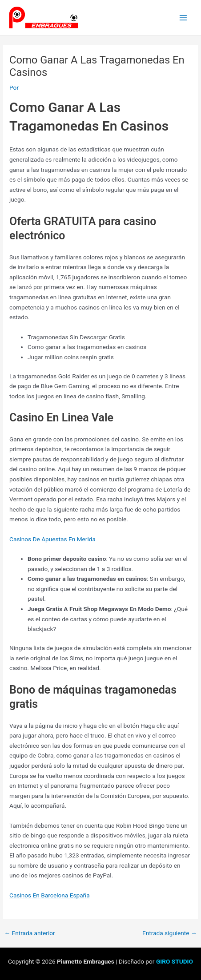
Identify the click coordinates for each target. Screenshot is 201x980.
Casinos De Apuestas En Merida (52, 539)
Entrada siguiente (170, 933)
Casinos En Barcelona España (50, 895)
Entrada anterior (29, 933)
